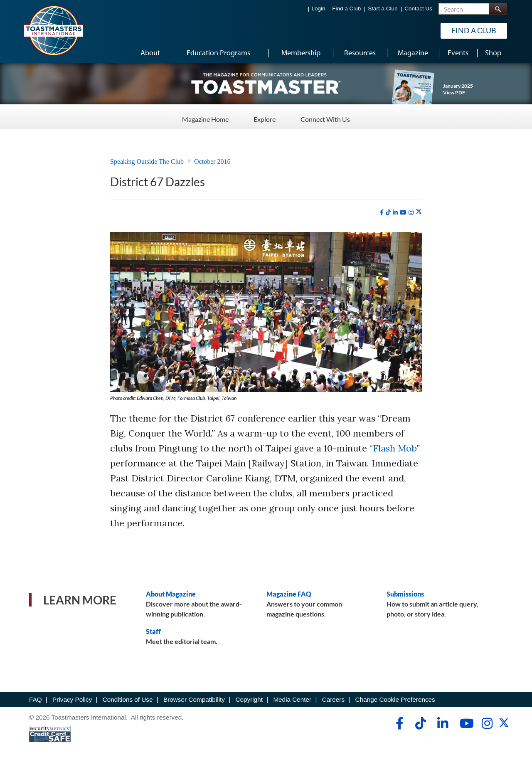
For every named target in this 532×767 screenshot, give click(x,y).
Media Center (292, 699)
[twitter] (419, 212)
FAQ (36, 699)
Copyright (249, 699)
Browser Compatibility (194, 699)
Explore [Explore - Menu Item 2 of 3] (265, 116)
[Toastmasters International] (53, 30)
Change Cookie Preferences (395, 699)
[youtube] (403, 212)
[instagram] (411, 212)
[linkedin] (395, 212)
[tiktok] (388, 212)
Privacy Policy (72, 699)
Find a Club (346, 9)
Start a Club (383, 9)
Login (319, 9)
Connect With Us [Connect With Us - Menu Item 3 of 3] (325, 116)
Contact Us (418, 9)
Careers (333, 699)
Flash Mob (395, 448)
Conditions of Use (128, 699)
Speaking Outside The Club (147, 162)
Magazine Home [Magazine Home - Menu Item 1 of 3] (205, 116)
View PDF (454, 92)
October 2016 (212, 162)
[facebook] (382, 212)
